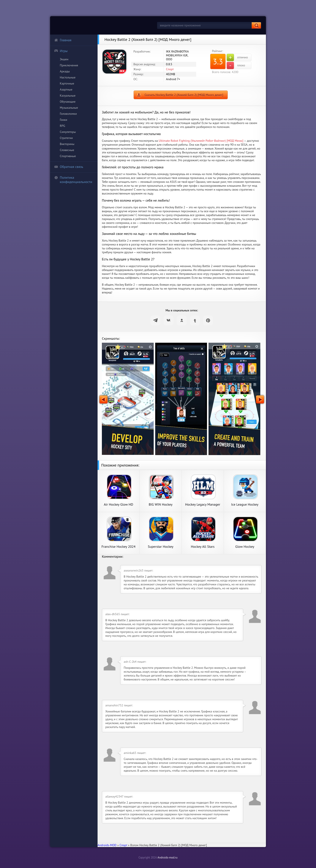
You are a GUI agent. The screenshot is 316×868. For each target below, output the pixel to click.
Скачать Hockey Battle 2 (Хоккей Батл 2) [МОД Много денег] (184, 95)
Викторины (67, 144)
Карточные (67, 83)
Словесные (67, 150)
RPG (62, 126)
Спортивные (68, 156)
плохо (236, 65)
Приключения (69, 65)
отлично (237, 57)
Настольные (68, 77)
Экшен (64, 59)
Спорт (170, 69)
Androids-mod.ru (167, 858)
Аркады (65, 71)
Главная (63, 40)
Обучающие (68, 102)
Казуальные (68, 96)
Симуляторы (68, 132)
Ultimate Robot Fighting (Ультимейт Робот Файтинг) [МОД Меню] (201, 141)
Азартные (66, 89)
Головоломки (68, 114)
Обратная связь (69, 167)
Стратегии (66, 138)
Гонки (63, 120)
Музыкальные (69, 108)
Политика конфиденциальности (73, 180)
